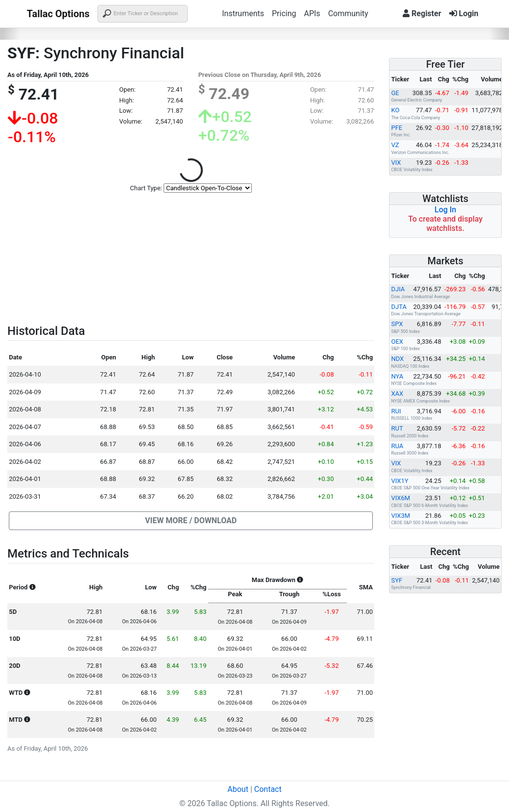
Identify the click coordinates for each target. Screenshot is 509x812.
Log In (445, 210)
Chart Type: (146, 188)
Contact (268, 789)
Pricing (284, 13)
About (238, 789)
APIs (312, 13)
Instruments (243, 13)
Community (348, 13)
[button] (191, 521)
